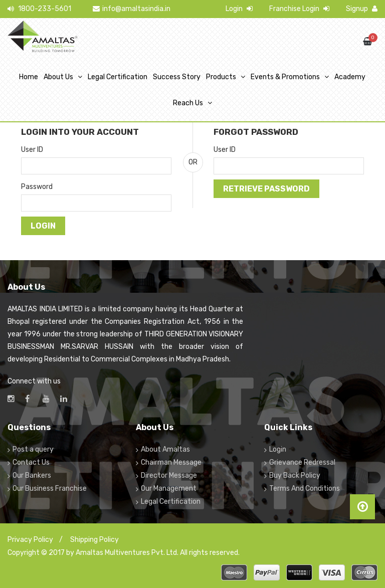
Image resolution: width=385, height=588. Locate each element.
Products (221, 77)
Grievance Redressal (302, 462)
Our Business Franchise (50, 488)
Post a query (33, 449)
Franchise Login (299, 9)
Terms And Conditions (305, 488)
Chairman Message (171, 462)
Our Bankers (32, 475)
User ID (32, 150)
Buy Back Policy (295, 475)
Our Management (169, 488)
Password (37, 187)
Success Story (177, 77)
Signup (362, 9)
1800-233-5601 (39, 9)
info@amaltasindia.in (132, 9)
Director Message (169, 475)
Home (29, 77)
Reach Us (188, 103)
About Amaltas (165, 449)
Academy (350, 77)
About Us (58, 77)
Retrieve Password (266, 189)
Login (239, 9)
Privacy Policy (30, 540)
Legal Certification (118, 77)
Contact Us (31, 462)
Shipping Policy (94, 540)
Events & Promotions (285, 77)
